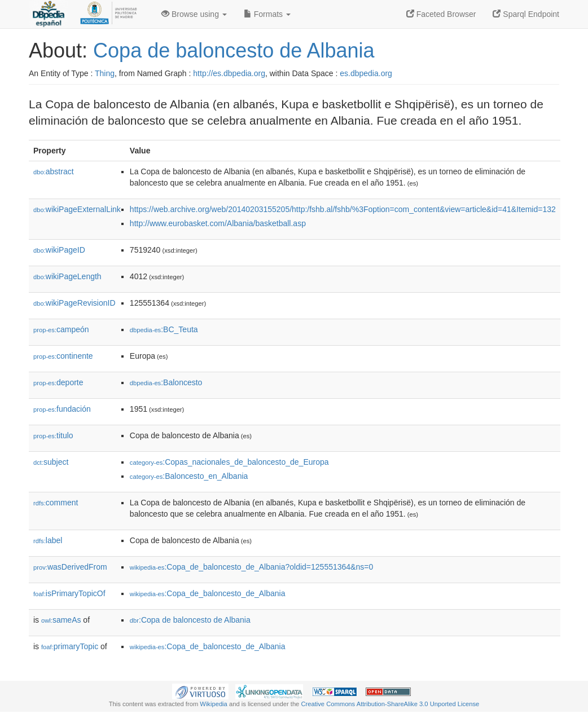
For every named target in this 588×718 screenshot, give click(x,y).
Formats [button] (267, 14)
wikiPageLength (67, 276)
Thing (105, 73)
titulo (53, 435)
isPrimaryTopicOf (69, 593)
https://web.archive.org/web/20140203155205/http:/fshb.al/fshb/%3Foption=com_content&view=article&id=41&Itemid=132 (343, 209)
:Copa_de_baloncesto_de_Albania (208, 593)
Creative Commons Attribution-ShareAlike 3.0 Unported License (390, 704)
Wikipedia (214, 704)
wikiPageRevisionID (74, 303)
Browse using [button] (194, 14)
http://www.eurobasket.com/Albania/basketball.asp (218, 223)
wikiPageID (59, 250)
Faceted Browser (441, 14)
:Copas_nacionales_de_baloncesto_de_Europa (229, 462)
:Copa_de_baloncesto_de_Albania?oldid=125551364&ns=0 (251, 567)
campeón (61, 329)
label (48, 540)
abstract (54, 171)
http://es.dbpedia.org (229, 73)
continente (63, 356)
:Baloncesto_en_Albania (189, 476)
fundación (62, 409)
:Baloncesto (166, 382)
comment (56, 503)
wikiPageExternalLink (77, 209)
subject (51, 462)
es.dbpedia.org (366, 73)
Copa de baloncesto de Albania (234, 50)
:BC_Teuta (164, 329)
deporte (58, 382)
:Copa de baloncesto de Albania (190, 620)
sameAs (61, 620)
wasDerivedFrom (70, 567)
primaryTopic (70, 646)
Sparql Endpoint (526, 14)
